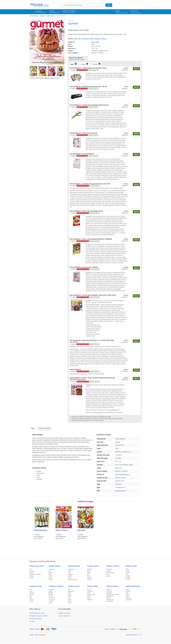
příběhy (51, 594)
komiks (128, 571)
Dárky (121, 12)
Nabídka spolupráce (64, 613)
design (50, 573)
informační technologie (113, 594)
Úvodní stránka (34, 16)
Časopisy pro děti (131, 566)
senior (127, 596)
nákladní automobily (35, 574)
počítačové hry (110, 573)
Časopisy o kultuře (74, 566)
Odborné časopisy (69, 12)
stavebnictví (110, 596)
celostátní (90, 591)
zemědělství (110, 601)
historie (70, 576)
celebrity (128, 591)
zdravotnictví (110, 600)
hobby (92, 39)
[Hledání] (85, 5)
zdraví (69, 603)
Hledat (109, 5)
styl (30, 596)
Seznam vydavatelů (64, 616)
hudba (70, 578)
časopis (117, 442)
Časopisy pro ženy (74, 586)
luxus (31, 591)
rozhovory (97, 39)
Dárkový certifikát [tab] (44, 428)
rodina (70, 596)
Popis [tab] (33, 428)
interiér (51, 576)
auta (31, 569)
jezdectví (90, 578)
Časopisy (41, 12)
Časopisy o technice (113, 566)
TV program (52, 600)
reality (50, 578)
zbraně (108, 576)
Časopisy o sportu (93, 566)
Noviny (54, 12)
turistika (89, 579)
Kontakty (32, 621)
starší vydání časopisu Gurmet (49, 78)
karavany (32, 571)
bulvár (89, 589)
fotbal (89, 573)
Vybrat (136, 69)
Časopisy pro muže (35, 586)
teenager (128, 578)
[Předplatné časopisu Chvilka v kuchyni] (64, 516)
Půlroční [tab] (84, 64)
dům (50, 574)
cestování (51, 589)
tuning (31, 576)
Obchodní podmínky (36, 619)
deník (89, 593)
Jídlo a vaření (51, 16)
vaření (75, 39)
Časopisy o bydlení (55, 566)
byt (50, 571)
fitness (89, 571)
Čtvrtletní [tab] (96, 64)
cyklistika (90, 569)
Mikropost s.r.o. (136, 635)
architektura (52, 569)
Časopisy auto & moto (36, 566)
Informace (135, 12)
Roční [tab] (74, 64)
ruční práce (52, 598)
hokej (89, 576)
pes (127, 574)
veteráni (32, 578)
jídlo (79, 39)
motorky (32, 573)
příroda (51, 596)
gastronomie (85, 39)
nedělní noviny (91, 594)
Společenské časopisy (133, 586)
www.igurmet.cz (120, 491)
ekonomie (109, 591)
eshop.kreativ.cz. (113, 410)
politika (89, 596)
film (69, 573)
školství (108, 598)
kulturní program (73, 579)
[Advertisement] (85, 551)
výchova (70, 601)
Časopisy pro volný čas (56, 586)
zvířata (127, 579)
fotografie (71, 574)
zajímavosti (129, 600)
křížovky (51, 593)
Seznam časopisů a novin (37, 613)
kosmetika (71, 591)
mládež (128, 573)
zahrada (51, 579)
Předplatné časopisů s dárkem (39, 616)
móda (69, 594)
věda (108, 574)
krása (69, 593)
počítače (109, 571)
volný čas (104, 39)
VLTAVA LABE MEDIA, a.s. (123, 474)
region (89, 598)
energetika (109, 593)
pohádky (128, 576)
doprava (109, 589)
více (125, 34)
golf (88, 574)
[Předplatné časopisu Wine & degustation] (42, 516)
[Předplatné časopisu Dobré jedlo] (85, 516)
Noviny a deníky (92, 586)
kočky (127, 569)
